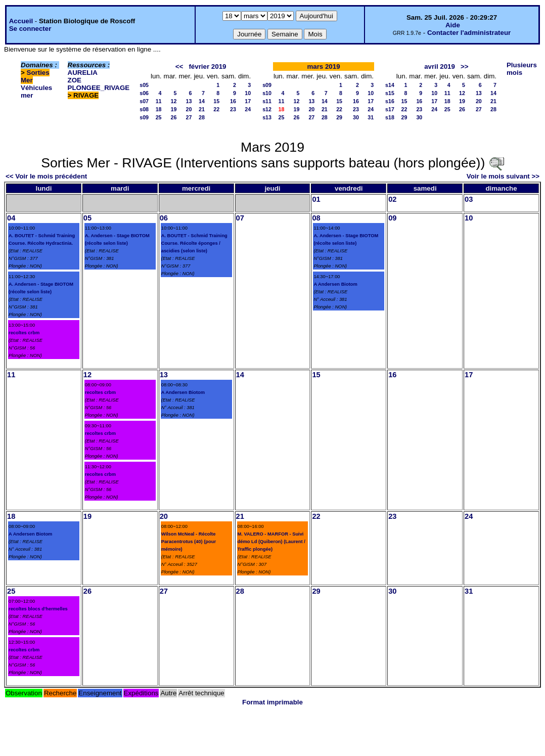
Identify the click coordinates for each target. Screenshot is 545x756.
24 (248, 109)
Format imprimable (272, 702)
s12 (267, 109)
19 (174, 109)
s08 (144, 109)
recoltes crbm (24, 333)
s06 (144, 93)
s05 (144, 85)
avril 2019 (440, 66)
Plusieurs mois (522, 69)
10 (248, 93)
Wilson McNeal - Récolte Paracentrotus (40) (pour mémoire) (189, 542)
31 (371, 117)
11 (159, 101)
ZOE (75, 80)
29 (339, 117)
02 (392, 199)
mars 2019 (323, 66)
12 (174, 101)
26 (174, 117)
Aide (453, 25)
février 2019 (207, 66)
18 (159, 109)
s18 (390, 117)
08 (316, 218)
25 (159, 117)
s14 (390, 85)
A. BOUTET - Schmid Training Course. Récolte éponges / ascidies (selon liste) (194, 243)
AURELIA (83, 73)
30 (356, 117)
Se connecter (30, 29)
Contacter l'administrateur (469, 33)
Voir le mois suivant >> (503, 176)
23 (233, 109)
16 (233, 101)
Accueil (21, 21)
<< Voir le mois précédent (46, 176)
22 (216, 109)
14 (202, 101)
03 (469, 199)
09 (392, 218)
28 (202, 117)
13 (189, 101)
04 (11, 218)
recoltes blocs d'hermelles (38, 609)
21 (202, 109)
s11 (267, 101)
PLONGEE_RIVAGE (99, 88)
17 (248, 101)
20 (189, 109)
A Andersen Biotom (335, 284)
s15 (390, 93)
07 (240, 218)
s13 (267, 117)
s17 (390, 109)
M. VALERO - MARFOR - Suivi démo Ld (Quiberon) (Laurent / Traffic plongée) (271, 542)
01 (316, 199)
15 (216, 101)
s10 (267, 93)
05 (87, 218)
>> (465, 66)
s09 (144, 117)
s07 (144, 101)
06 (164, 218)
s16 (390, 101)
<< (179, 66)
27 (189, 117)
